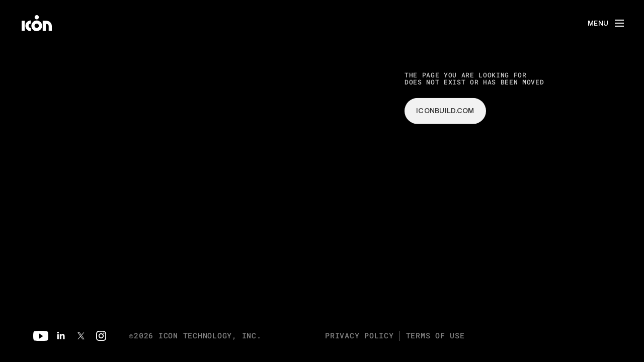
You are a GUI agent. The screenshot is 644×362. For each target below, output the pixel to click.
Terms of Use (435, 336)
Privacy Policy (359, 336)
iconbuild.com (445, 111)
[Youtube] (41, 336)
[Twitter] (81, 336)
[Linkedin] (61, 336)
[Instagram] (101, 336)
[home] (37, 23)
